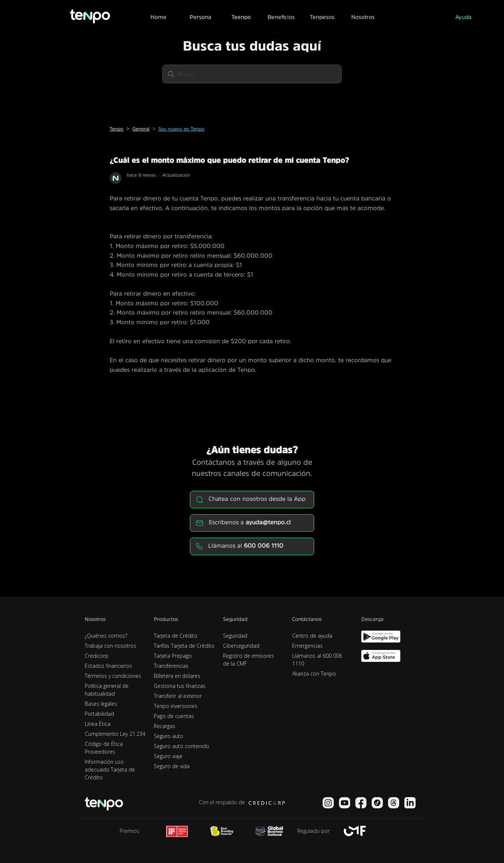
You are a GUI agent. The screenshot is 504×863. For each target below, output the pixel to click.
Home (159, 17)
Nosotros (363, 17)
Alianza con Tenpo (314, 674)
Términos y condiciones (113, 676)
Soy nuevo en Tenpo (181, 129)
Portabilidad (99, 714)
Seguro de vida (172, 766)
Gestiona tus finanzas (180, 686)
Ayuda (463, 17)
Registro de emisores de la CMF (248, 660)
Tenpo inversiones (176, 706)
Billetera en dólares (177, 676)
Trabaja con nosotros (111, 646)
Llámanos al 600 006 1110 (317, 660)
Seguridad (235, 636)
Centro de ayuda (312, 636)
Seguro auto (169, 736)
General (141, 129)
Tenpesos (322, 17)
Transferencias (171, 666)
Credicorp (97, 656)
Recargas (165, 726)
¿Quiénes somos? (106, 636)
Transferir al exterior (178, 696)
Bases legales (101, 704)
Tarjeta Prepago (173, 656)
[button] (200, 16)
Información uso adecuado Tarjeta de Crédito (110, 769)
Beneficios (281, 17)
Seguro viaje (168, 756)
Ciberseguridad (241, 646)
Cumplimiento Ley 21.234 (115, 734)
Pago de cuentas (174, 716)
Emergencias (307, 646)
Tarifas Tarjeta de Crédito (184, 646)
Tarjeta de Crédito (176, 636)
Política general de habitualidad (107, 690)
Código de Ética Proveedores (104, 748)
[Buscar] (252, 74)
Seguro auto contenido (182, 746)
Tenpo (117, 129)
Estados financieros (108, 666)
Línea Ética (98, 724)
